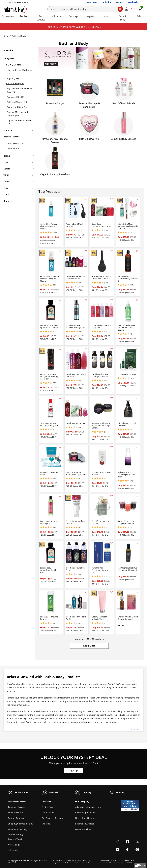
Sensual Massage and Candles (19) (17, 114)
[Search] (85, 9)
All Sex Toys (47, 807)
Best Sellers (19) (16, 143)
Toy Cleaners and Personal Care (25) (20, 90)
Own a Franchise (83, 829)
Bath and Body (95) (15, 84)
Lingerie (90, 16)
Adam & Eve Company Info (88, 807)
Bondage (74, 16)
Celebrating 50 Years (85, 813)
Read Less (135, 729)
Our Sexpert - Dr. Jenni (53, 818)
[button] (89, 646)
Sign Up (73, 771)
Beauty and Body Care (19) (20, 107)
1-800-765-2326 (23, 2)
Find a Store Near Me (85, 818)
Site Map (46, 824)
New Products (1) (16, 148)
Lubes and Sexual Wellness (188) (19, 72)
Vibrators (57, 16)
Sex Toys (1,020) (13, 65)
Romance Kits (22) (15, 97)
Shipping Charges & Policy (21, 824)
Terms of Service (16, 839)
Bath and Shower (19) (17, 102)
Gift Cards (13, 850)
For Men (25, 16)
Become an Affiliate (85, 824)
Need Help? (133, 2)
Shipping (107, 2)
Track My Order (16, 813)
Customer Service (16, 807)
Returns (119, 2)
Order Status (92, 2)
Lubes (106, 16)
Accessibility (14, 845)
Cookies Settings (16, 835)
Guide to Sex (48, 813)
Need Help (50, 793)
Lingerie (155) (12, 79)
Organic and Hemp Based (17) (19, 122)
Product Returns (16, 818)
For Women (8, 16)
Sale (139, 16)
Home (6, 36)
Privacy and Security (18, 829)
